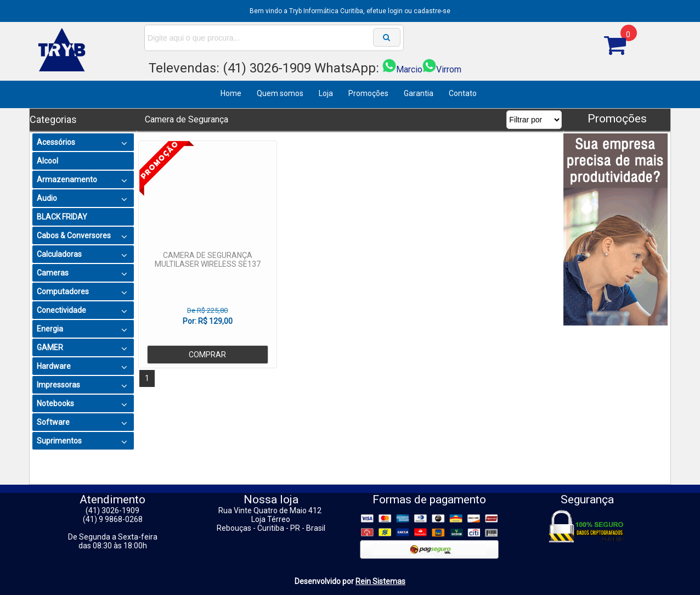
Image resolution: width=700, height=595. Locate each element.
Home (231, 93)
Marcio (402, 69)
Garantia (419, 93)
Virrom (442, 69)
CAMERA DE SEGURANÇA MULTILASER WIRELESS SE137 (208, 260)
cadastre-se (432, 11)
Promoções (368, 93)
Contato (463, 93)
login (395, 11)
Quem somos (280, 93)
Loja (326, 93)
